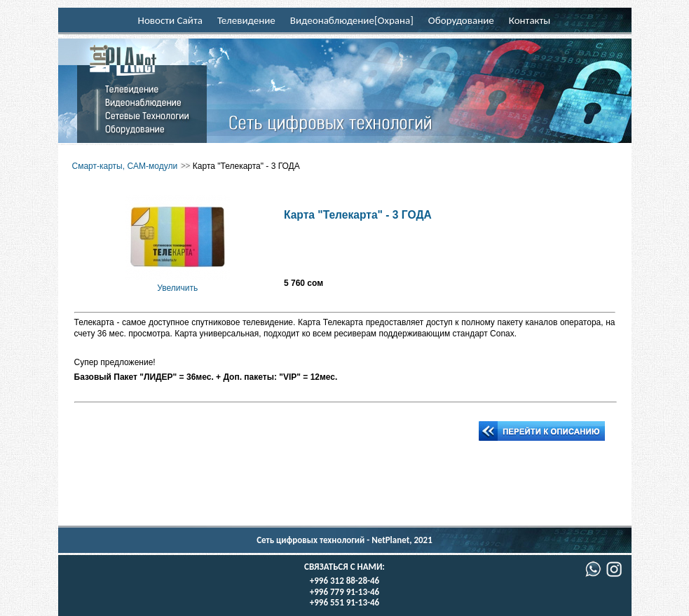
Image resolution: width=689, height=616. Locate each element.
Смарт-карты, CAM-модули (125, 166)
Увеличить (178, 282)
